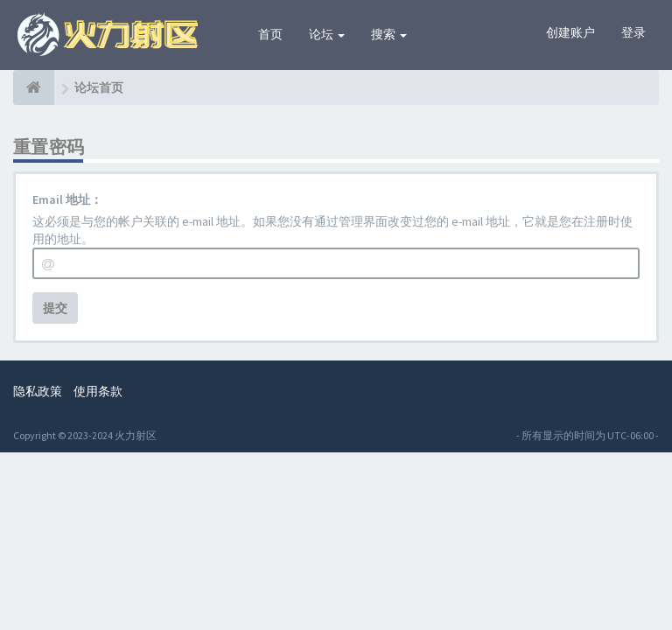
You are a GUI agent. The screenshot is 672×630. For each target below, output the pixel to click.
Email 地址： (67, 199)
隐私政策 (38, 391)
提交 (55, 308)
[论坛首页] (34, 87)
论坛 (327, 34)
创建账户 (570, 32)
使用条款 (98, 391)
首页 (270, 34)
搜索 (389, 34)
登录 (633, 32)
